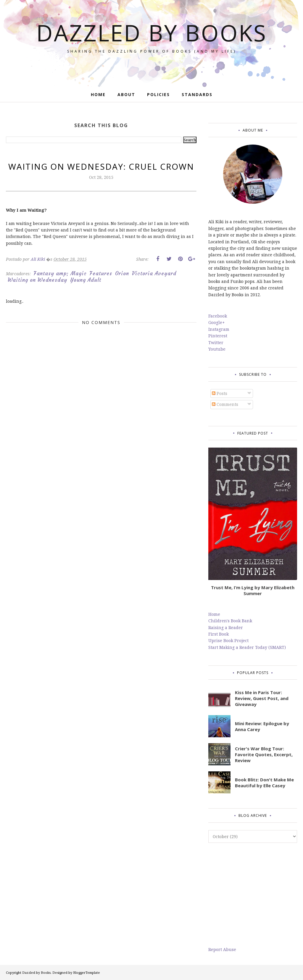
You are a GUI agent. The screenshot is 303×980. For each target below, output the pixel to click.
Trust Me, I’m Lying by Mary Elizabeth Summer (253, 590)
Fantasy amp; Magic (60, 273)
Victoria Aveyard (154, 273)
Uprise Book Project (228, 640)
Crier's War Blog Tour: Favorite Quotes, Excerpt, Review (264, 754)
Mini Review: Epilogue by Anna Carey (262, 726)
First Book (219, 634)
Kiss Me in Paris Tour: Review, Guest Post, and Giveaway (262, 698)
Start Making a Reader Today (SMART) (247, 647)
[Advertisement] (253, 895)
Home (214, 614)
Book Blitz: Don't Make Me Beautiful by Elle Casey (264, 783)
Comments (225, 404)
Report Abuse (222, 949)
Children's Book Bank (230, 621)
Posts (220, 393)
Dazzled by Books (152, 31)
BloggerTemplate (87, 972)
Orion (122, 273)
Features (101, 273)
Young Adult (86, 280)
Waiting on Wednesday (37, 280)
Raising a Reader (226, 627)
